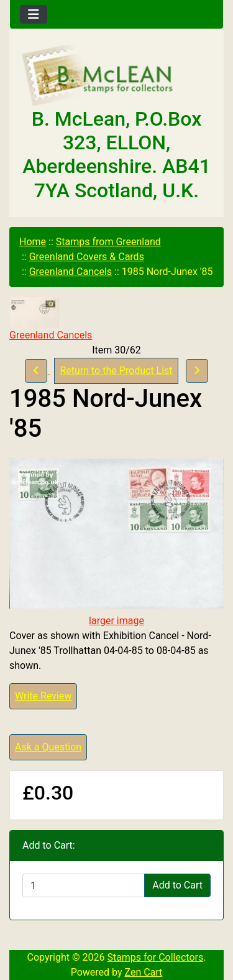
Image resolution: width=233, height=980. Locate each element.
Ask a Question (48, 747)
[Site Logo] (116, 76)
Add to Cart (177, 885)
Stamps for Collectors (155, 957)
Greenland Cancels (71, 272)
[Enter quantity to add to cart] (84, 885)
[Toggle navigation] (34, 14)
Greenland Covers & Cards (87, 257)
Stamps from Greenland (108, 242)
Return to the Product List (116, 371)
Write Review (43, 696)
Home (33, 242)
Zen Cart (143, 972)
